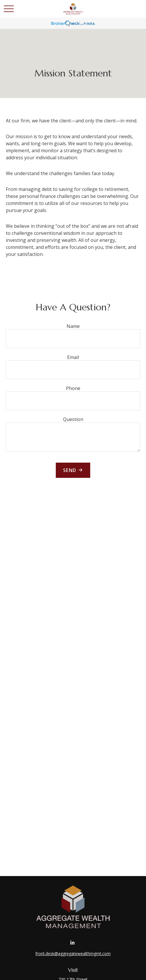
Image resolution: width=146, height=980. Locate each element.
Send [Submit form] (70, 470)
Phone (73, 388)
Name (73, 326)
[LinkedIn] (73, 943)
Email (73, 357)
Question (73, 419)
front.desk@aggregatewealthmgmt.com (73, 954)
